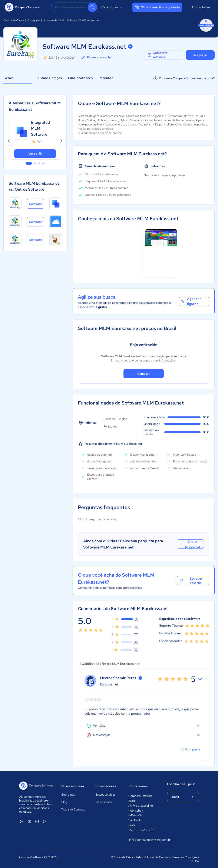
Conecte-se (201, 7)
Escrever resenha (96, 58)
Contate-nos (138, 786)
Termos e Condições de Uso (185, 859)
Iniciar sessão (103, 802)
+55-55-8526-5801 (141, 830)
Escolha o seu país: (181, 784)
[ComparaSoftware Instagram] (45, 821)
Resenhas (106, 78)
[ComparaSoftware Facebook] (37, 821)
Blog (64, 802)
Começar (144, 374)
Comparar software (157, 55)
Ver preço (200, 55)
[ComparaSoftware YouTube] (29, 821)
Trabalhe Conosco (73, 809)
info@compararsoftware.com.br (144, 840)
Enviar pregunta (189, 544)
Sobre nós (68, 795)
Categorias (113, 7)
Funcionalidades (80, 78)
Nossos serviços (105, 795)
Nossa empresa (73, 786)
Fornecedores (105, 786)
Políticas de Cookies (157, 857)
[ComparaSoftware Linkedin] (22, 821)
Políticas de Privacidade (126, 857)
